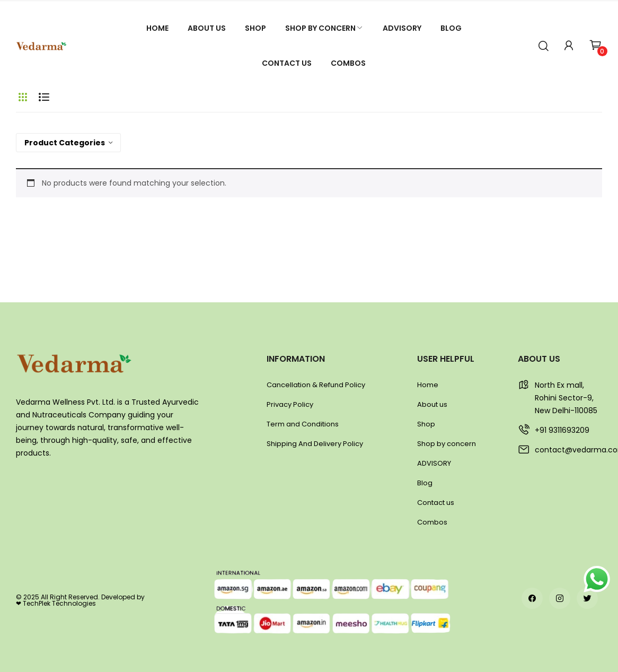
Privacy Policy (290, 404)
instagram (560, 598)
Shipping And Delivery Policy (315, 444)
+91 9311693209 (562, 430)
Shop (426, 424)
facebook (532, 598)
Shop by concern (447, 444)
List (44, 97)
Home (428, 385)
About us (432, 404)
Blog (425, 483)
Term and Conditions (303, 424)
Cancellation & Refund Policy (316, 385)
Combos (432, 522)
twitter (587, 598)
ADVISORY (434, 463)
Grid (23, 97)
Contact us (436, 503)
